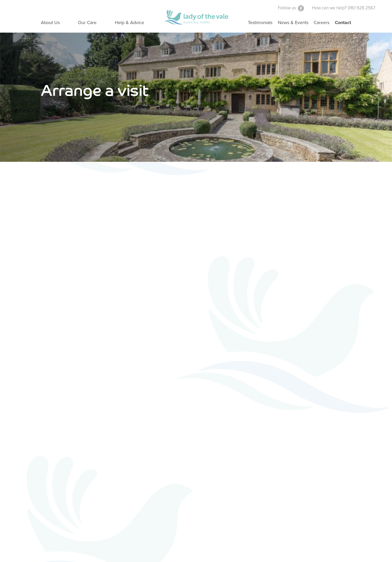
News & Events (293, 23)
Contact (343, 23)
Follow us (291, 8)
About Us (50, 23)
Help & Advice (130, 23)
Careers (321, 23)
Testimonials (260, 23)
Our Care (87, 23)
